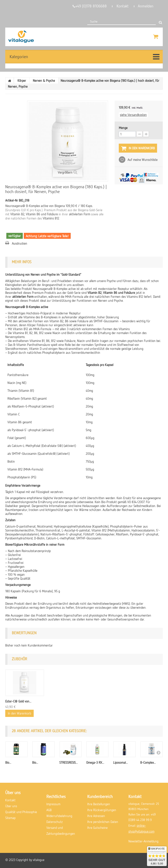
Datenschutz (54, 822)
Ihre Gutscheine (97, 828)
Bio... (8, 762)
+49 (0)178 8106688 (90, 6)
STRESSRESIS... (68, 762)
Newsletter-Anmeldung (143, 841)
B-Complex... (148, 762)
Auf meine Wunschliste (142, 160)
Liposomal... (120, 762)
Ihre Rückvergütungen (102, 810)
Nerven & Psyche (44, 80)
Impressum (53, 804)
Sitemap (10, 818)
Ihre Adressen (96, 816)
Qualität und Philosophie (21, 812)
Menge (123, 128)
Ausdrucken (19, 243)
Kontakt (123, 6)
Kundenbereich (100, 796)
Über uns (11, 806)
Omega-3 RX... (95, 762)
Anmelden (146, 6)
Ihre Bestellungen (99, 804)
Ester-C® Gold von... (18, 701)
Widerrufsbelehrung (59, 816)
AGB (49, 810)
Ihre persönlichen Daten (103, 822)
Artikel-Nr (12, 200)
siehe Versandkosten (133, 115)
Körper (22, 80)
